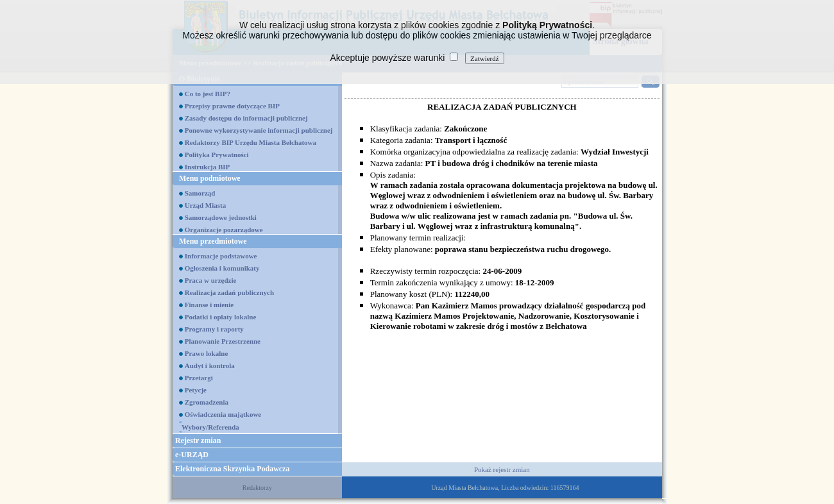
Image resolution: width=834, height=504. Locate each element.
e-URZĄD (192, 455)
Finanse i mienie (209, 305)
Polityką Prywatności (547, 25)
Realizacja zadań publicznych (229, 292)
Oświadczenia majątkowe (223, 414)
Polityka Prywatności (217, 155)
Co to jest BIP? (208, 94)
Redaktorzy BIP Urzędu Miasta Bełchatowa (251, 142)
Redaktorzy (257, 488)
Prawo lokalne (207, 353)
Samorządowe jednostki (221, 217)
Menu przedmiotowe (213, 241)
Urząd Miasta (205, 205)
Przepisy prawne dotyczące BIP (232, 106)
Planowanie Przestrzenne (223, 341)
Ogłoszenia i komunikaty (222, 268)
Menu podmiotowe (210, 178)
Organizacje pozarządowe (224, 230)
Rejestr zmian (198, 441)
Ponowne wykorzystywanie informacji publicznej (259, 130)
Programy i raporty (214, 329)
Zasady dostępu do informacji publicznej (246, 118)
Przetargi (199, 378)
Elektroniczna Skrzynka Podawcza (232, 469)
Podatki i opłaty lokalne (221, 317)
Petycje (196, 390)
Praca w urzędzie (211, 280)
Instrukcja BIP (208, 167)
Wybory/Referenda (210, 427)
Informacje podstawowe (221, 256)
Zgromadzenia (207, 402)
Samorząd (200, 193)
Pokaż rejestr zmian (502, 469)
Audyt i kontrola (210, 365)
